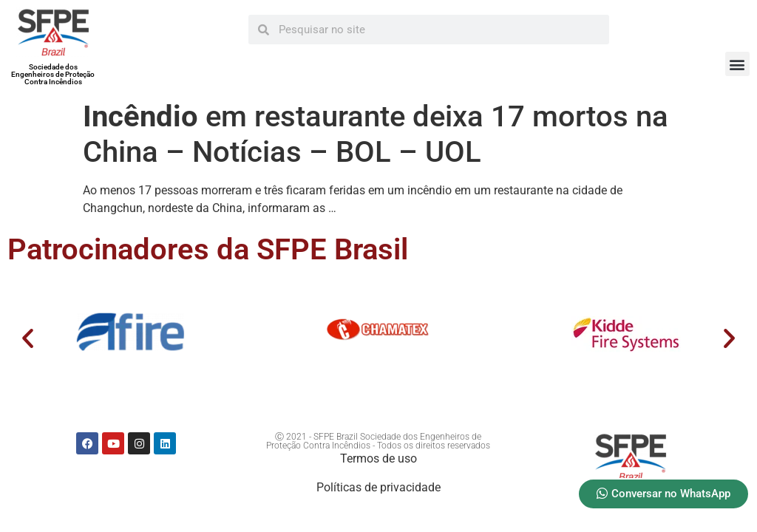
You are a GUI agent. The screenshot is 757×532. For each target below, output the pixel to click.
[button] (737, 64)
